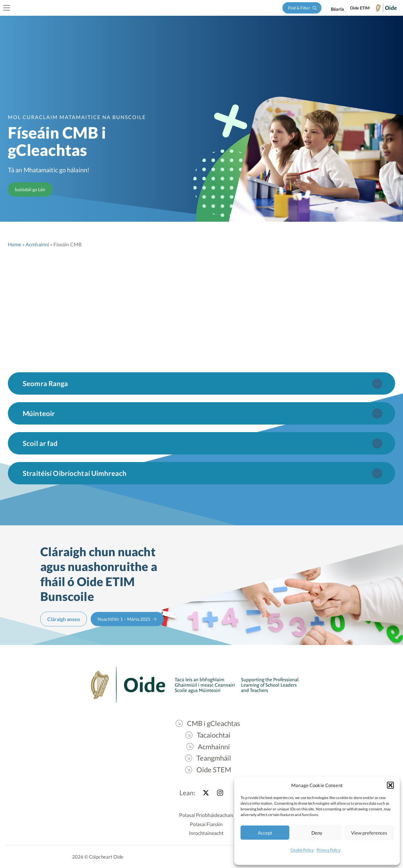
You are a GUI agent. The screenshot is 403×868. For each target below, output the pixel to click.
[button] (390, 785)
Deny (317, 833)
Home (15, 244)
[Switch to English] (337, 9)
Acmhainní (37, 244)
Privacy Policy (329, 850)
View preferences (369, 833)
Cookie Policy (302, 850)
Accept (265, 833)
